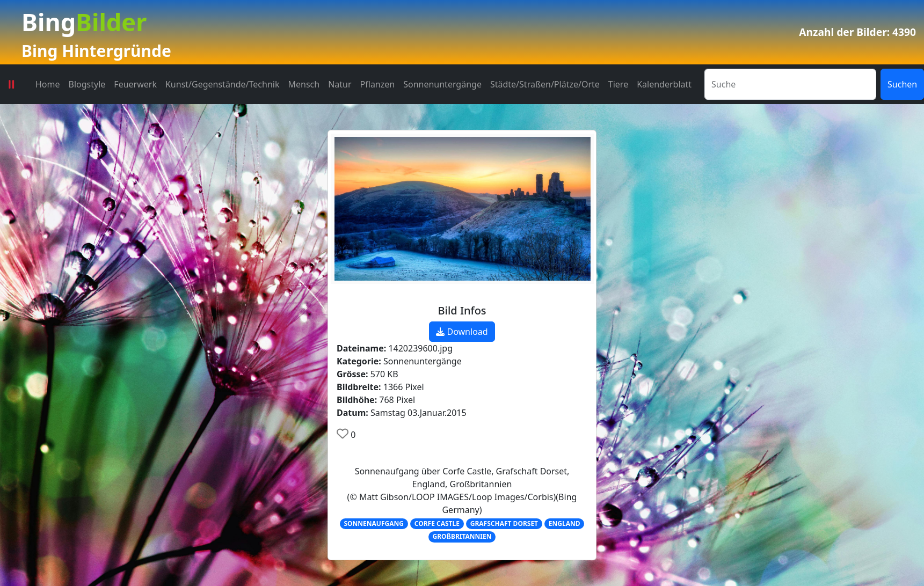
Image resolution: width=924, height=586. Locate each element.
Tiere (618, 84)
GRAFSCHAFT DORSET (504, 523)
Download (462, 332)
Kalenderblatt (664, 84)
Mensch (304, 84)
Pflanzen (378, 84)
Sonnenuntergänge (442, 84)
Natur (340, 84)
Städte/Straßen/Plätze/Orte (545, 84)
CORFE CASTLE (437, 523)
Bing (84, 22)
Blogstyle (87, 84)
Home (48, 84)
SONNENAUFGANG (374, 523)
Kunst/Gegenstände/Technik (223, 84)
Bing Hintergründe (96, 51)
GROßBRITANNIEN (462, 536)
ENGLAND (565, 523)
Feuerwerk (135, 84)
